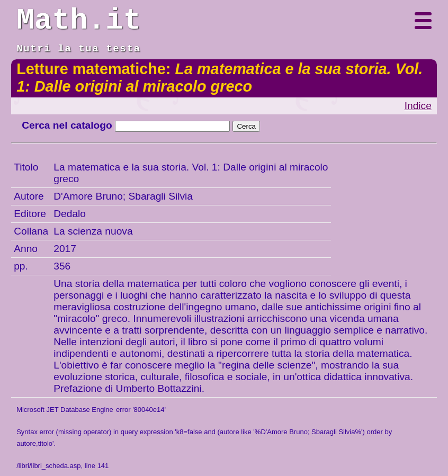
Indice (418, 106)
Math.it (79, 21)
